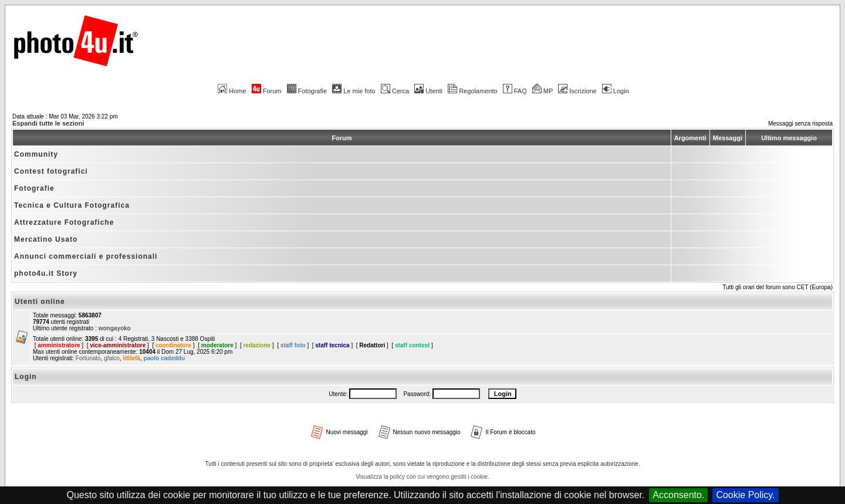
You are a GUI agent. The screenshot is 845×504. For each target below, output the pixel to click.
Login (616, 91)
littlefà (131, 358)
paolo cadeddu (164, 358)
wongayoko (115, 328)
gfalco (112, 358)
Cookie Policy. (745, 495)
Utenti (428, 91)
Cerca (395, 91)
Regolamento (472, 91)
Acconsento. (678, 495)
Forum (267, 91)
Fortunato (88, 358)
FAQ (515, 91)
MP (543, 91)
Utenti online (40, 302)
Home (232, 91)
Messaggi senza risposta (800, 124)
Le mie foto (354, 91)
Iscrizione (577, 91)
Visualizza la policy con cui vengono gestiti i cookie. (422, 477)
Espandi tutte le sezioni (48, 123)
